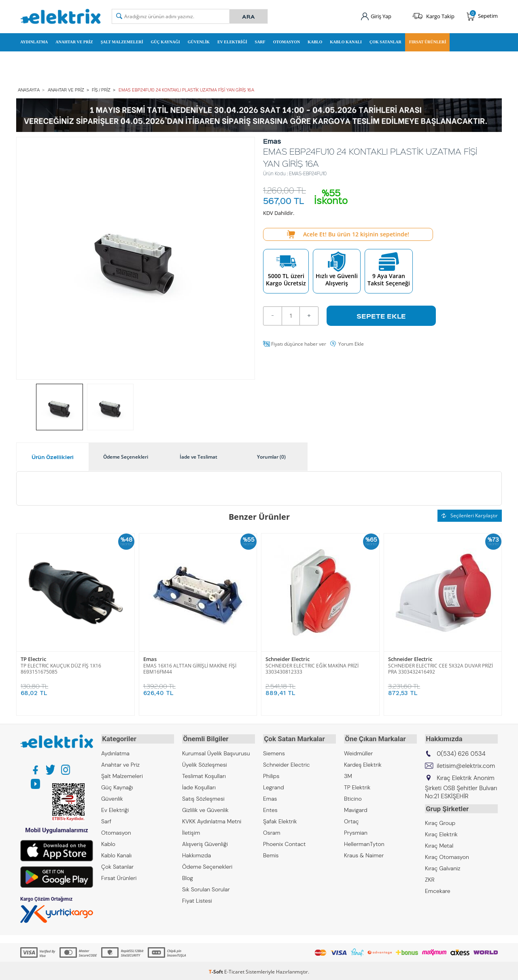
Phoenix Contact (284, 842)
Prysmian (356, 831)
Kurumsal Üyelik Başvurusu (216, 751)
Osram (272, 831)
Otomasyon (287, 42)
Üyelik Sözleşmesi (205, 763)
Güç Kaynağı (166, 42)
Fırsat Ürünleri (428, 42)
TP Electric (33, 658)
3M (348, 774)
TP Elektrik (357, 785)
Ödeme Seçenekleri (207, 865)
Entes (270, 808)
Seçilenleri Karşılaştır (470, 515)
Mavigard (356, 808)
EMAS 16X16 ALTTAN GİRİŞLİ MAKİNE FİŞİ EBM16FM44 (190, 668)
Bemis (271, 853)
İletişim (191, 831)
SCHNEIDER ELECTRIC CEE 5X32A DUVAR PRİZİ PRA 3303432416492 (441, 668)
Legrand (274, 785)
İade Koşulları (199, 785)
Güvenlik (199, 42)
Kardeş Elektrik (363, 763)
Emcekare (438, 888)
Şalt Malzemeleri (122, 42)
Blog (188, 876)
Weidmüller (358, 751)
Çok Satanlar (385, 42)
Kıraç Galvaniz (443, 865)
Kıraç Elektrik (441, 831)
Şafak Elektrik (280, 819)
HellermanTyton (364, 842)
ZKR (430, 877)
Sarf (260, 42)
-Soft (217, 970)
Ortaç (351, 819)
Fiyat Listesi (197, 899)
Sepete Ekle (381, 315)
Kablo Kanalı (346, 42)
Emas (150, 658)
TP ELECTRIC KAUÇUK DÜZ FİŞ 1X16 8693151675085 (61, 668)
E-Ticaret (234, 970)
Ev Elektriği (232, 42)
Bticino (353, 797)
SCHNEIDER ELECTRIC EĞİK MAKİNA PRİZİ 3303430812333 (312, 668)
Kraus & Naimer (364, 853)
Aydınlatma (34, 42)
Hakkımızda (196, 853)
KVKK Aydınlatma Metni (212, 819)
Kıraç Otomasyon (447, 854)
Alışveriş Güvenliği (205, 842)
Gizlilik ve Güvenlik (205, 808)
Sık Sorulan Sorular (206, 887)
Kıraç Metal (439, 843)
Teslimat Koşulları (204, 774)
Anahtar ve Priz (74, 42)
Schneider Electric (288, 658)
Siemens (274, 751)
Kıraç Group (440, 820)
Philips (271, 774)
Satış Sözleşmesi (203, 797)
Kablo (315, 42)
